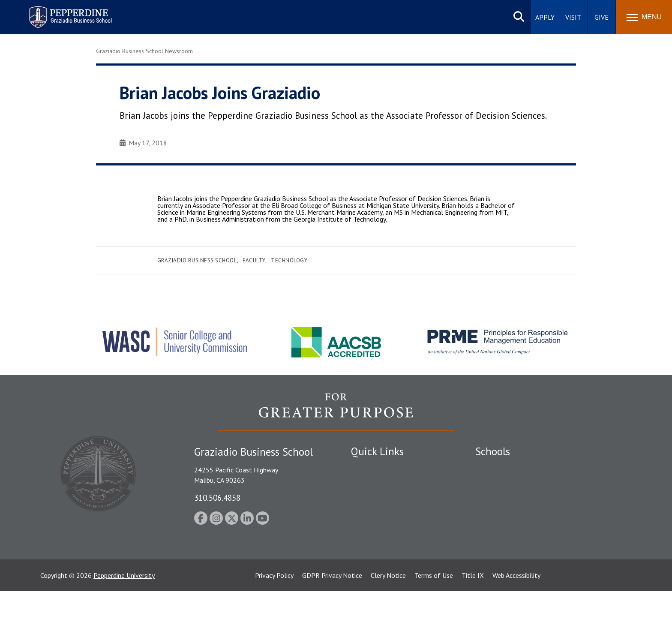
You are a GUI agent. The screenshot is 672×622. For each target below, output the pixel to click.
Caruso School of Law (507, 483)
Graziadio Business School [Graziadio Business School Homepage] (513, 498)
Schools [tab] (493, 451)
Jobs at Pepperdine (378, 527)
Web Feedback (371, 572)
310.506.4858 (217, 497)
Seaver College (497, 468)
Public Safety (370, 483)
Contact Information (381, 542)
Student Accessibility (381, 498)
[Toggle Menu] (644, 17)
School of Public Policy (508, 536)
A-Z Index (365, 557)
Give (601, 17)
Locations (365, 468)
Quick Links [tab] (377, 451)
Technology (289, 260)
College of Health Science (513, 551)
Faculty (254, 260)
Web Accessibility (516, 606)
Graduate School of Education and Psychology (542, 512)
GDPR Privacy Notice (332, 606)
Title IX (473, 606)
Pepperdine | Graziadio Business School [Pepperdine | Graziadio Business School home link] (59, 12)
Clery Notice (388, 606)
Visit (573, 17)
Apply (545, 17)
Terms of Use (434, 606)
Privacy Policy (274, 606)
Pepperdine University (124, 606)
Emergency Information (385, 512)
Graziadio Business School (197, 260)
